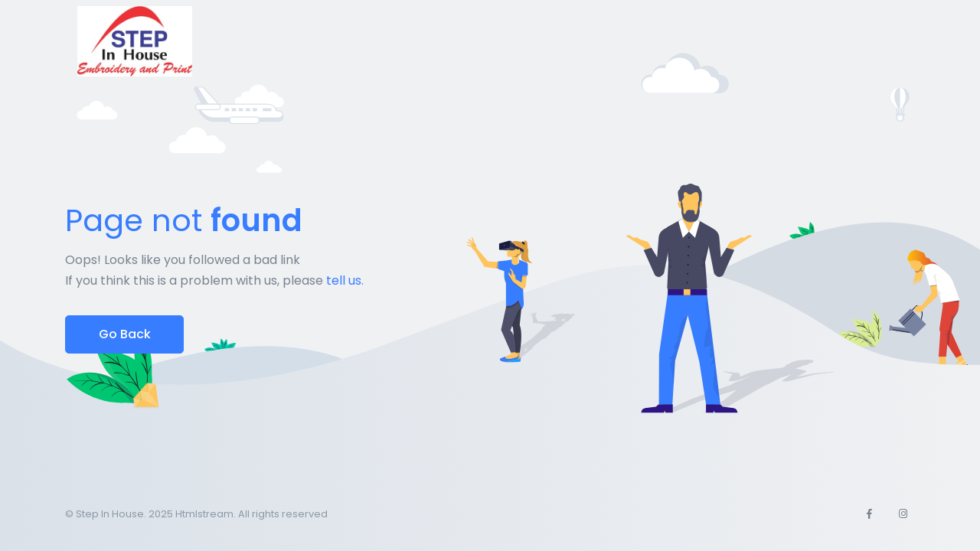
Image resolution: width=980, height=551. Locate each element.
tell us (344, 280)
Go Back (125, 334)
